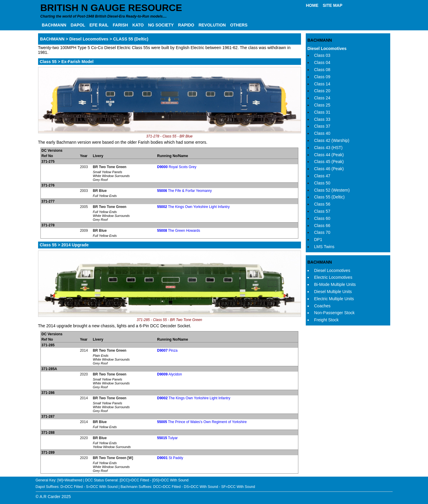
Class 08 (322, 70)
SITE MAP (333, 5)
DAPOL (78, 25)
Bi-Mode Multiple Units (335, 284)
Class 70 (322, 232)
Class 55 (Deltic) (329, 197)
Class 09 (322, 77)
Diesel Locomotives (327, 48)
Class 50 (322, 183)
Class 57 (322, 211)
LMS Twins (324, 247)
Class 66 (322, 226)
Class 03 (322, 55)
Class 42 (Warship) (332, 140)
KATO (138, 25)
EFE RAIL (99, 25)
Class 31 (322, 112)
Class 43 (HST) (328, 148)
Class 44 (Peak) (329, 155)
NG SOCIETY (161, 25)
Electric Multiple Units (334, 299)
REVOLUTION (212, 25)
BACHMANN (54, 25)
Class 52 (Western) (332, 190)
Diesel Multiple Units (333, 292)
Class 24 (322, 98)
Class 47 (322, 176)
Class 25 (322, 105)
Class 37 (322, 126)
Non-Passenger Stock (334, 313)
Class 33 (322, 119)
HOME (312, 5)
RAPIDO (186, 25)
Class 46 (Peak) (329, 169)
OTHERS (239, 25)
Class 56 (322, 204)
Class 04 (322, 62)
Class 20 (322, 91)
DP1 (318, 240)
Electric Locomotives (333, 277)
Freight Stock (326, 320)
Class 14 (322, 84)
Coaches (322, 306)
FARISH (120, 25)
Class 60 (322, 218)
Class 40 (322, 133)
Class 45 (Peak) (329, 162)
